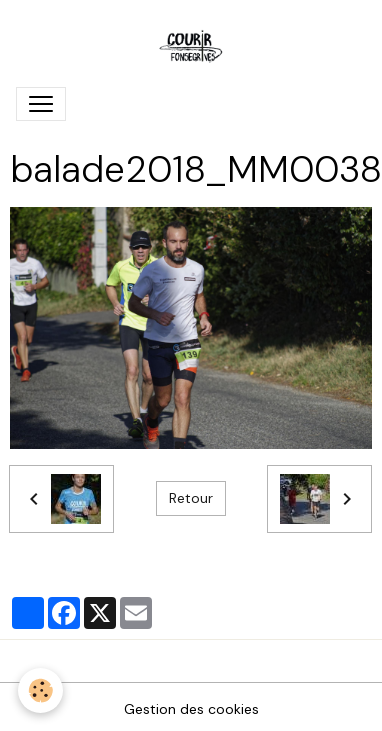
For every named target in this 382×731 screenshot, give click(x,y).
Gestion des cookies (191, 709)
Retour (191, 498)
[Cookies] (40, 690)
